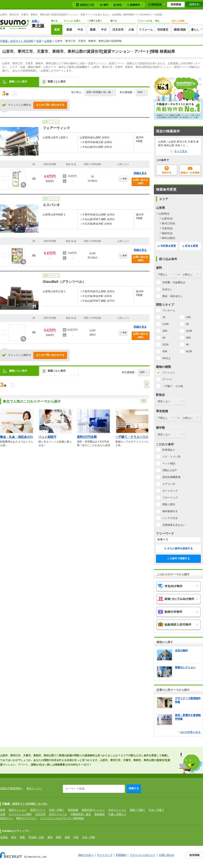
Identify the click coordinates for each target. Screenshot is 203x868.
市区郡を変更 (167, 246)
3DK (188, 338)
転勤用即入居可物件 (178, 625)
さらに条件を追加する (179, 548)
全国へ (35, 21)
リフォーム (146, 30)
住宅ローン (6, 818)
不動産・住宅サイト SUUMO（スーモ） (25, 804)
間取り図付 (169, 504)
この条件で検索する (178, 558)
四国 (67, 837)
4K (188, 345)
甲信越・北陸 (36, 837)
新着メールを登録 (190, 170)
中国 (76, 837)
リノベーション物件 (20, 814)
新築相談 (100, 814)
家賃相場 (73, 810)
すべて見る (179, 151)
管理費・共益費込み (174, 282)
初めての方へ (86, 855)
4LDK (189, 351)
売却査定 (163, 30)
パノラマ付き (170, 518)
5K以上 (167, 358)
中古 (80, 30)
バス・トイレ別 (171, 457)
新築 (69, 30)
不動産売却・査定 (81, 814)
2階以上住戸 (170, 470)
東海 (50, 837)
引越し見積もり (117, 814)
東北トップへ (34, 788)
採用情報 (194, 855)
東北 (14, 837)
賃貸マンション (18, 810)
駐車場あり (169, 450)
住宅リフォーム (58, 814)
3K (164, 338)
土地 (131, 30)
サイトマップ (105, 855)
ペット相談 (169, 463)
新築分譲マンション (93, 810)
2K (188, 324)
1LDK (166, 324)
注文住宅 (118, 30)
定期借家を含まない (174, 525)
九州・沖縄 (88, 837)
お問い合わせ (141, 182)
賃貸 (57, 30)
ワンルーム (169, 310)
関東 (22, 837)
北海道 (4, 837)
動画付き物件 (178, 612)
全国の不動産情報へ (12, 788)
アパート (168, 379)
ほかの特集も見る (190, 732)
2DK (165, 331)
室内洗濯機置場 (171, 477)
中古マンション (117, 810)
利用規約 (121, 855)
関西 (59, 837)
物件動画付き (170, 511)
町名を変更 (190, 246)
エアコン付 (169, 484)
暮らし (195, 30)
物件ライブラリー (26, 818)
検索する (134, 788)
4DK (165, 351)
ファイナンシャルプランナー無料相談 (62, 818)
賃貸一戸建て (57, 810)
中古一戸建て (156, 810)
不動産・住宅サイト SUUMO (17, 41)
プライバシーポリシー (143, 855)
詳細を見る (140, 173)
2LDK (189, 331)
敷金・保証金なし (173, 296)
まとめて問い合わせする (50, 105)
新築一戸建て (137, 810)
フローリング (170, 498)
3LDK (166, 345)
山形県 (48, 41)
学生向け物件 (178, 586)
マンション (169, 373)
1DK (188, 317)
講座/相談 (180, 30)
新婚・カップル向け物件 (178, 599)
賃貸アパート (38, 810)
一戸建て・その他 (173, 386)
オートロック (170, 491)
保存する (167, 170)
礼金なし (168, 289)
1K (164, 317)
